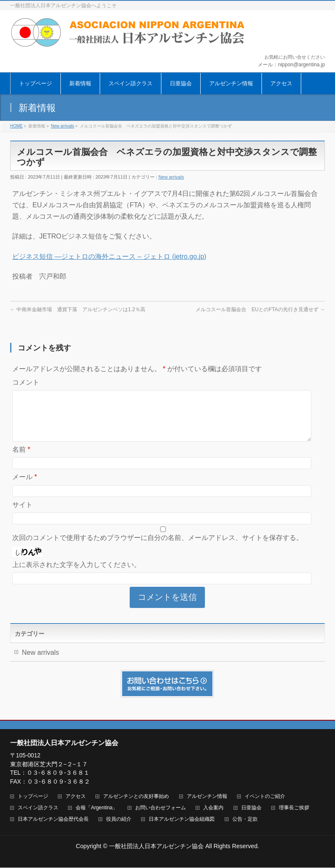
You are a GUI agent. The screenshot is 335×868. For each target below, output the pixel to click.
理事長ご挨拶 (294, 808)
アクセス (76, 797)
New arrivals (171, 177)
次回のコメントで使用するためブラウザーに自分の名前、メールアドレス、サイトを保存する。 (158, 548)
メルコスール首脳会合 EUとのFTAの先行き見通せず (260, 309)
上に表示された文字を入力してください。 (76, 575)
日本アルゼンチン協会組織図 (182, 820)
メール (25, 487)
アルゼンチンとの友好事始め (136, 797)
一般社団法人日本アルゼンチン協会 (156, 846)
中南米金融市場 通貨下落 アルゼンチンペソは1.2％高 (78, 309)
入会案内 (213, 808)
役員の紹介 (119, 820)
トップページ (33, 797)
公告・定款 (245, 820)
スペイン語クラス (38, 808)
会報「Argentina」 (97, 808)
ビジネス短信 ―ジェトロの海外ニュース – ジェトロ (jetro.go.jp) (109, 256)
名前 (21, 460)
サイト (22, 515)
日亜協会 (251, 808)
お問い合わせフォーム (161, 808)
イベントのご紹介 (265, 797)
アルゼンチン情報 (207, 797)
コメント (26, 382)
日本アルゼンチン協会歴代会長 (53, 820)
